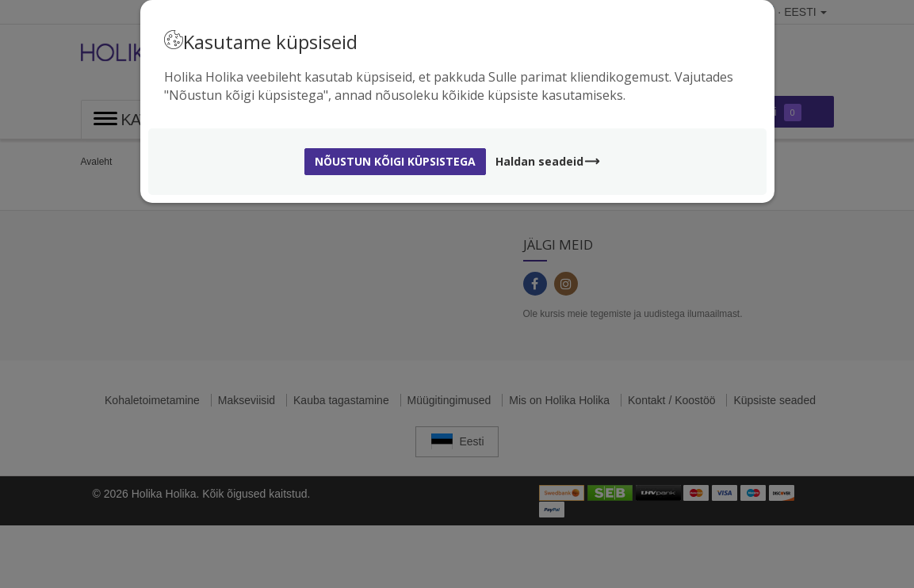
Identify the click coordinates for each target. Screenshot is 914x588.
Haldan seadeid (548, 161)
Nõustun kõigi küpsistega (395, 161)
